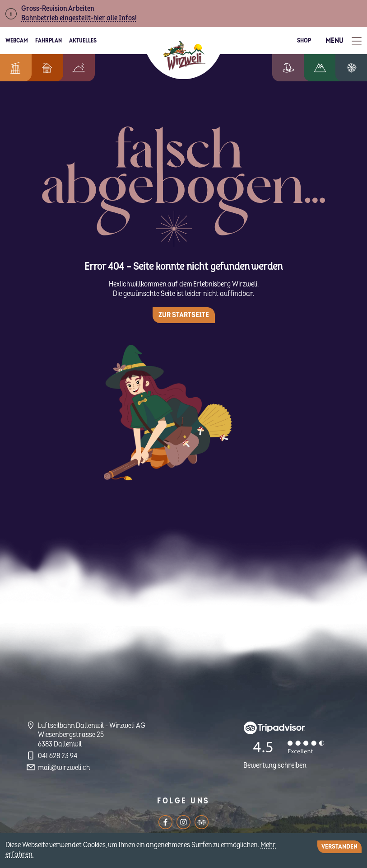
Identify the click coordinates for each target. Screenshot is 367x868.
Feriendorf (42, 68)
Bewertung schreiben (275, 765)
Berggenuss (74, 68)
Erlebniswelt (297, 68)
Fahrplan (49, 41)
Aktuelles (83, 41)
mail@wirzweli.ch (64, 768)
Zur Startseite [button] (184, 315)
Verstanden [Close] (339, 847)
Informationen (14, 68)
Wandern (327, 68)
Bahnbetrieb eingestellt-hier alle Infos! (79, 18)
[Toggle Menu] (344, 41)
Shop (304, 41)
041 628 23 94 (58, 756)
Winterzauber (355, 68)
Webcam (17, 41)
